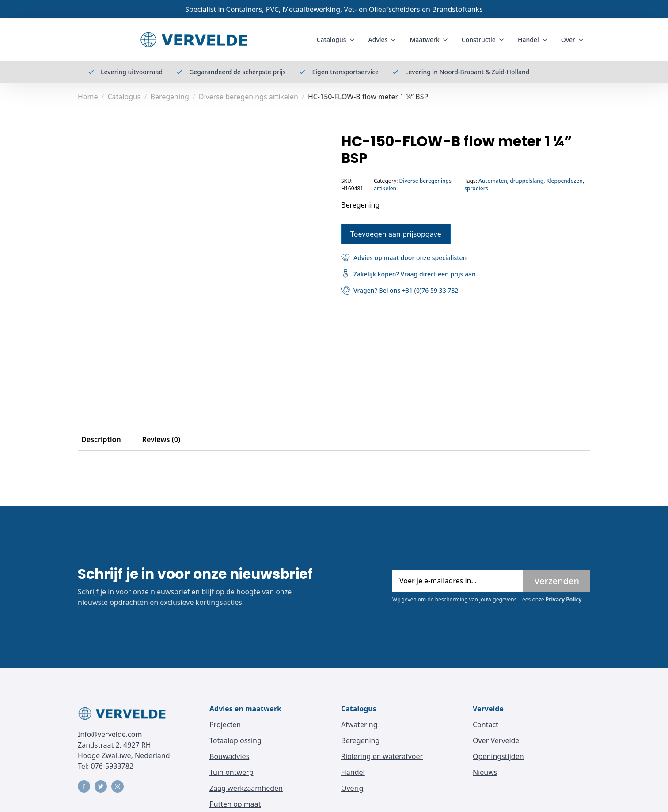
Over (568, 40)
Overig (352, 788)
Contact (486, 725)
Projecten (225, 725)
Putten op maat (235, 804)
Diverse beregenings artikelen (249, 97)
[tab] (101, 439)
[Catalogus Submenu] (354, 40)
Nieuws (485, 772)
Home (88, 97)
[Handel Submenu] (547, 40)
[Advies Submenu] (395, 40)
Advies (378, 40)
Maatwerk (424, 40)
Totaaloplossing (235, 740)
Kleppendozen (565, 181)
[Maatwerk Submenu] (447, 40)
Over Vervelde (496, 740)
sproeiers (476, 188)
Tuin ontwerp (232, 772)
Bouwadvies (229, 756)
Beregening (169, 97)
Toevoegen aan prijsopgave (396, 234)
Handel (528, 40)
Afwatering (359, 725)
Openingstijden (498, 756)
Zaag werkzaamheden (246, 788)
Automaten (493, 181)
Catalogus (332, 40)
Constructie (479, 40)
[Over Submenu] (583, 40)
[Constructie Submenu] (503, 40)
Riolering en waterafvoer (382, 756)
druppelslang (527, 181)
